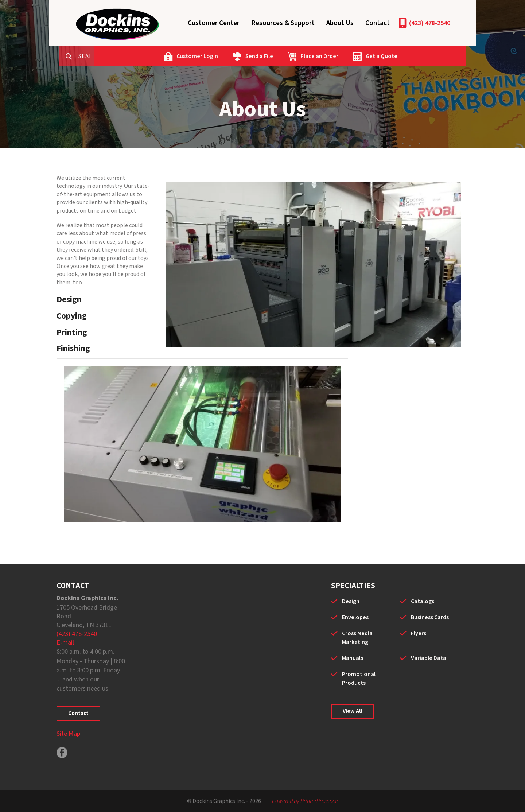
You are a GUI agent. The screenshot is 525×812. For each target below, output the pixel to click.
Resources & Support (283, 23)
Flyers (419, 633)
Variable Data (429, 658)
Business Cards (430, 617)
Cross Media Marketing (357, 638)
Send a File (288, 56)
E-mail (65, 643)
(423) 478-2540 (430, 23)
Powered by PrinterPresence (305, 801)
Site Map (68, 734)
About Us (340, 23)
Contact (378, 23)
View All (352, 711)
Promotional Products (359, 679)
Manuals (353, 658)
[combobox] (116, 56)
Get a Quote (410, 56)
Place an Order (348, 56)
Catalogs (423, 601)
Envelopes (355, 617)
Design (351, 601)
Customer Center (214, 23)
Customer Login (226, 56)
